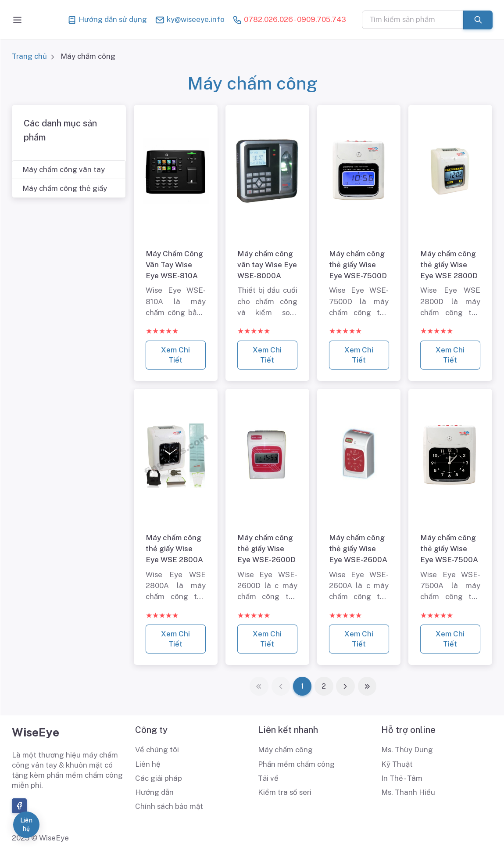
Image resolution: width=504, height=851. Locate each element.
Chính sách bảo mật (169, 806)
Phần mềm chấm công (296, 764)
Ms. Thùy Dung (407, 750)
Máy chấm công (285, 750)
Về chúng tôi (157, 750)
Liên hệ (148, 764)
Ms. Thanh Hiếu (408, 792)
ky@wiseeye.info (190, 20)
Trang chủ (29, 56)
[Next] (345, 686)
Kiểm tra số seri (285, 792)
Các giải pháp (159, 778)
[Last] (367, 686)
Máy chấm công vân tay (64, 169)
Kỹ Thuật (397, 764)
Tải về (268, 778)
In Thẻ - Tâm (402, 778)
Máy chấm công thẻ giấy (65, 188)
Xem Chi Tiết (176, 354)
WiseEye (36, 732)
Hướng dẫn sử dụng (107, 20)
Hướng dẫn (154, 792)
